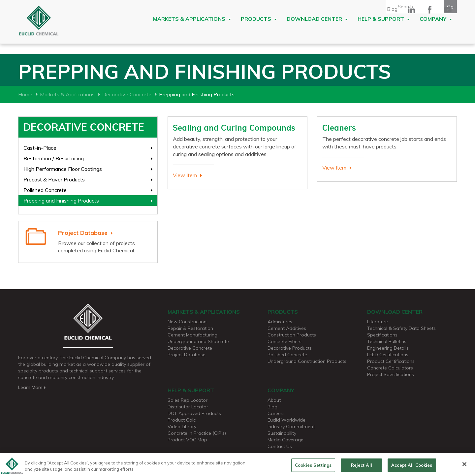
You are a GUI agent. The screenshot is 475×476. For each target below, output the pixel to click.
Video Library (182, 427)
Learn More (32, 387)
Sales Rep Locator (188, 400)
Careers (276, 413)
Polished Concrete (45, 190)
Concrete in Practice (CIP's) (197, 433)
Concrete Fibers (285, 341)
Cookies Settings (313, 468)
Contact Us (280, 446)
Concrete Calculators (390, 368)
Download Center (317, 19)
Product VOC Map (187, 440)
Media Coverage (285, 440)
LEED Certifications (388, 355)
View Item (185, 175)
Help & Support (384, 19)
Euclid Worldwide (286, 420)
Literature (378, 322)
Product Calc (182, 420)
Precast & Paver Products (54, 179)
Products (259, 19)
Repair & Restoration (190, 328)
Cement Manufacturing (192, 335)
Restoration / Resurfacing (54, 158)
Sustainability (282, 433)
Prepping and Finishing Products (61, 201)
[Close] (464, 467)
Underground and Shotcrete (198, 341)
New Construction (187, 322)
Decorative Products (290, 348)
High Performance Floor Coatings (63, 169)
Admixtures (280, 322)
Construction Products (292, 335)
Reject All (362, 468)
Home (25, 94)
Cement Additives (287, 328)
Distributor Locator (188, 407)
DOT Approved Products (194, 413)
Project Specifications (391, 374)
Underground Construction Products (307, 361)
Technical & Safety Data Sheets (401, 328)
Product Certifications (391, 361)
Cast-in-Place (40, 148)
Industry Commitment (291, 427)
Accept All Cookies (412, 468)
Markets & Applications (192, 19)
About (274, 400)
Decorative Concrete (127, 94)
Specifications (382, 335)
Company (436, 19)
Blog (392, 9)
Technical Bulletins (387, 341)
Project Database (83, 233)
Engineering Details (388, 348)
